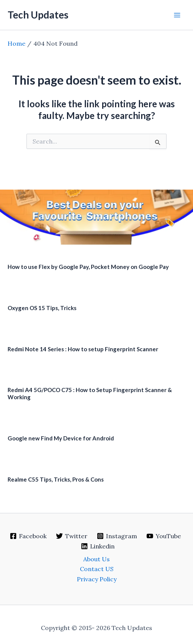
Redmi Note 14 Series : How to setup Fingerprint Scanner (83, 349)
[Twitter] (72, 536)
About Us (96, 559)
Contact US (97, 569)
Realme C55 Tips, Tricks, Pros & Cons (56, 479)
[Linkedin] (98, 546)
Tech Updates (38, 15)
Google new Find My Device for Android (61, 438)
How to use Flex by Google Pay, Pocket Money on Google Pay (88, 267)
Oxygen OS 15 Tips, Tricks (42, 308)
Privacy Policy (97, 579)
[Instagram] (117, 536)
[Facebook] (28, 536)
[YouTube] (163, 536)
